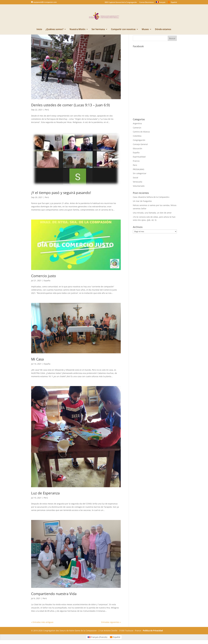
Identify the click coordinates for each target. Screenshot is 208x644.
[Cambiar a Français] (161, 3)
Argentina (137, 123)
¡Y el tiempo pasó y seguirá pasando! (61, 193)
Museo (145, 29)
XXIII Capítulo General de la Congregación (121, 2)
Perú (47, 110)
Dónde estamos (163, 29)
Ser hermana (98, 29)
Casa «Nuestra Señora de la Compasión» (151, 197)
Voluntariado (139, 186)
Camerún (137, 128)
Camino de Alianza (141, 132)
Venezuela (138, 182)
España (47, 280)
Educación (138, 148)
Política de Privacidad (153, 631)
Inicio (39, 29)
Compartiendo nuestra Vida (54, 594)
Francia (136, 161)
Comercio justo (44, 276)
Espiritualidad (139, 157)
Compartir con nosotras (123, 29)
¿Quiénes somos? (54, 29)
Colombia (137, 136)
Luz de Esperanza (45, 493)
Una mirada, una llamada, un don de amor (152, 213)
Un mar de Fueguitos (142, 201)
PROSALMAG (139, 169)
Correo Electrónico (146, 2)
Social (135, 178)
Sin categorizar (140, 173)
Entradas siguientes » (111, 622)
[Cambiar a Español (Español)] (115, 637)
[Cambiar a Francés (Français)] (98, 637)
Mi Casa (37, 359)
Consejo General (140, 144)
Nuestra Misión (77, 29)
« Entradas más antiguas (42, 622)
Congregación (139, 140)
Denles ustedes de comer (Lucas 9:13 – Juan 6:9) (70, 105)
